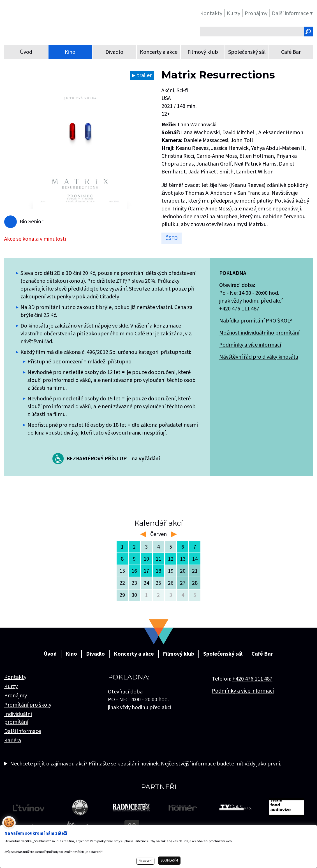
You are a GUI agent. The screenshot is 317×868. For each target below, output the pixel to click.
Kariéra (13, 741)
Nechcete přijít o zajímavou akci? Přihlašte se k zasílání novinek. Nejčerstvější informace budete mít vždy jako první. (146, 764)
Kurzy (11, 686)
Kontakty (15, 677)
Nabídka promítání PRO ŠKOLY (256, 321)
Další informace (23, 731)
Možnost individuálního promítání (259, 333)
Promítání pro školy (28, 705)
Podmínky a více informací (250, 345)
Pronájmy (16, 696)
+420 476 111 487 (239, 309)
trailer (144, 75)
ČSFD (172, 238)
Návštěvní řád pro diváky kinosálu (259, 357)
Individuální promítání (18, 718)
